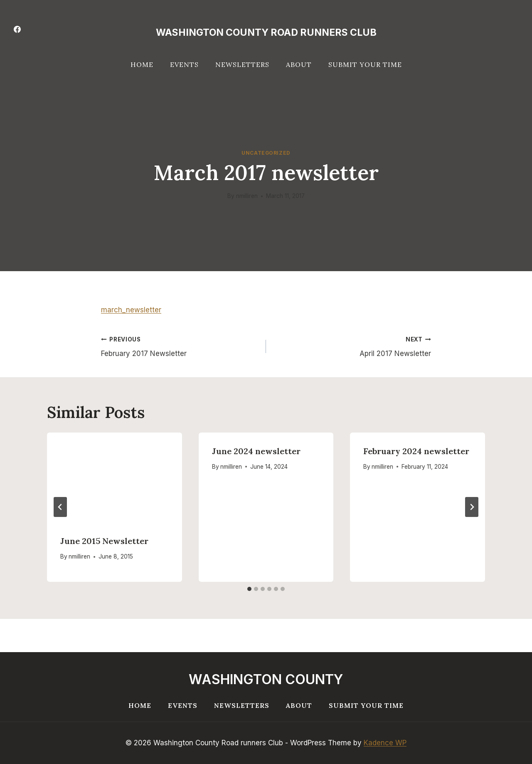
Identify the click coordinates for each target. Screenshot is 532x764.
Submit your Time (365, 64)
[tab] (249, 589)
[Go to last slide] (60, 507)
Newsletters (242, 64)
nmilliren (247, 196)
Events (184, 64)
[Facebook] (17, 29)
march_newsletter (131, 310)
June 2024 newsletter (256, 451)
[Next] (472, 507)
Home (142, 64)
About (299, 64)
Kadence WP (385, 743)
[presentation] (115, 477)
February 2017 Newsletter (180, 346)
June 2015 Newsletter (104, 541)
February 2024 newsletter (416, 451)
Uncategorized (266, 153)
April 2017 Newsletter (352, 346)
